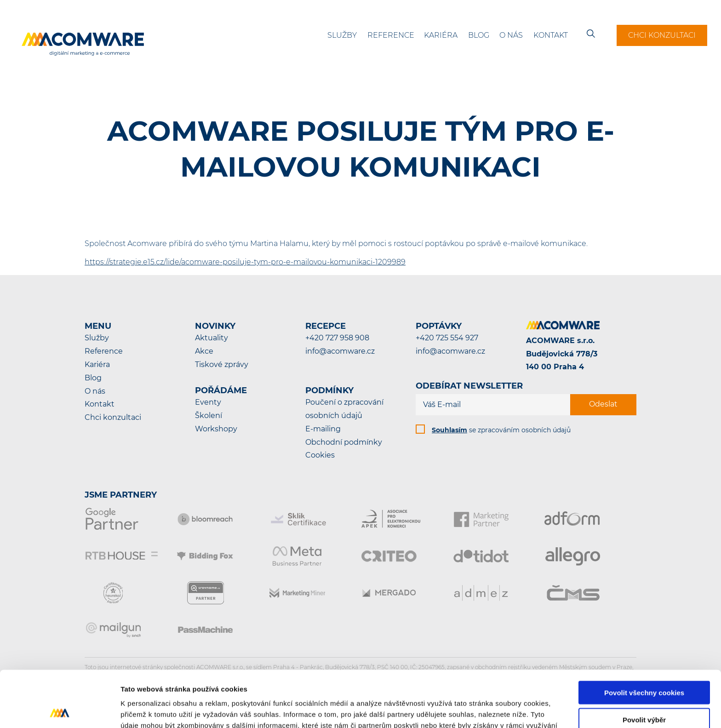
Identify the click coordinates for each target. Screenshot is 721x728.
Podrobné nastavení (494, 710)
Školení (209, 416)
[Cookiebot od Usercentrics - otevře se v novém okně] (60, 710)
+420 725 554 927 (447, 338)
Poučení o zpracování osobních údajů (344, 409)
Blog (479, 35)
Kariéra (441, 35)
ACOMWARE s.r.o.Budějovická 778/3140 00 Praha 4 (562, 354)
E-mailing (323, 429)
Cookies (320, 455)
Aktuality (212, 338)
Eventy (208, 402)
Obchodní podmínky (344, 442)
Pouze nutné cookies (644, 691)
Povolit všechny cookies (644, 636)
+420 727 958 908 (337, 338)
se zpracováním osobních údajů (501, 430)
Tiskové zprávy (222, 364)
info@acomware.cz (340, 351)
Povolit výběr (644, 663)
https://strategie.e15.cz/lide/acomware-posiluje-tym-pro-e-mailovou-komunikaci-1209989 (245, 262)
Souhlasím (449, 430)
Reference (391, 35)
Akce (204, 351)
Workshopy (216, 429)
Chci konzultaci (662, 35)
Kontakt (551, 35)
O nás (511, 35)
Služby (342, 35)
